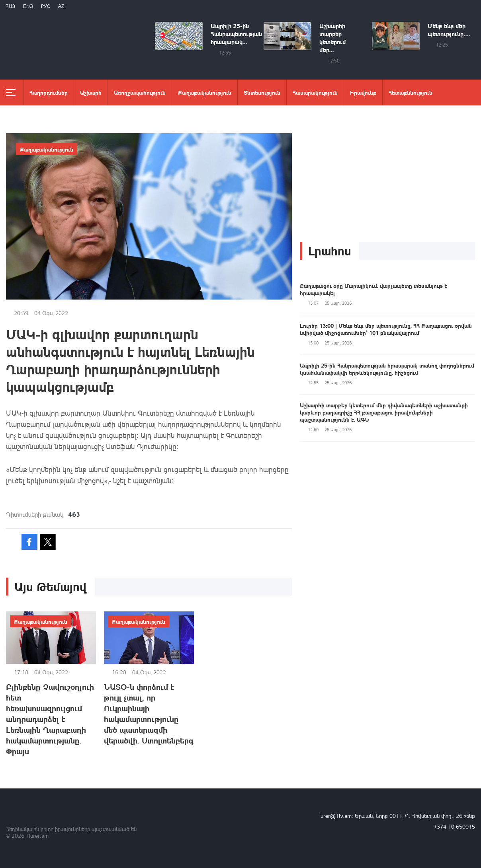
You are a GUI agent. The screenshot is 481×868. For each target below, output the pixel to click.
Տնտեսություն (262, 92)
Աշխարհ (91, 92)
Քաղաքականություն (205, 92)
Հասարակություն (315, 92)
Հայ (11, 6)
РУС (46, 6)
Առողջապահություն (140, 92)
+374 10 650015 (455, 826)
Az (61, 6)
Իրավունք (363, 92)
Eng (28, 6)
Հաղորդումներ (49, 92)
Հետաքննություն (411, 92)
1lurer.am (37, 836)
